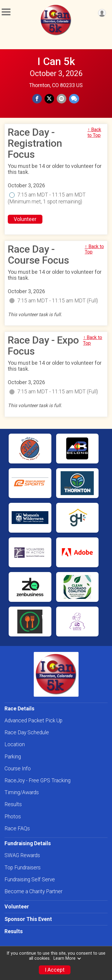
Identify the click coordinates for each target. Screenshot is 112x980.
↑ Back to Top (94, 132)
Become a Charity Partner (33, 891)
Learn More (67, 958)
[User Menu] (102, 13)
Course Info (18, 769)
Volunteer (25, 219)
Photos (13, 817)
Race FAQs (17, 828)
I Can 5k (56, 61)
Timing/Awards (22, 792)
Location (15, 744)
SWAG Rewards (22, 855)
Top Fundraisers (23, 868)
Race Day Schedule (27, 732)
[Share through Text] (74, 99)
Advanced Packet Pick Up (33, 721)
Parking (13, 757)
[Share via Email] (62, 99)
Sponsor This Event (28, 919)
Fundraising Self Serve (30, 879)
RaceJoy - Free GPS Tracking (37, 780)
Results (13, 804)
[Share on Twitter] (49, 99)
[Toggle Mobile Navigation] (6, 12)
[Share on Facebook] (37, 99)
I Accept (55, 970)
